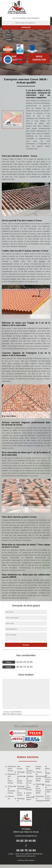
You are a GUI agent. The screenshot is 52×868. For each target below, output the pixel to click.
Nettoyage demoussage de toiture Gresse (20, 791)
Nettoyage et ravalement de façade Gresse (20, 777)
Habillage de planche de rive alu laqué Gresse (29, 783)
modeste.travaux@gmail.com (26, 836)
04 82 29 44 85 (21, 34)
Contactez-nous (26, 860)
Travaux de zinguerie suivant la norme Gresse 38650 (48, 793)
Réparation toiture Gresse (10, 769)
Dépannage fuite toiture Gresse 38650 (38, 789)
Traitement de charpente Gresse (10, 790)
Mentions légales (26, 856)
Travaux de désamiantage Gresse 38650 (38, 776)
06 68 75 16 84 (21, 39)
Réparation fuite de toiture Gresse (10, 779)
